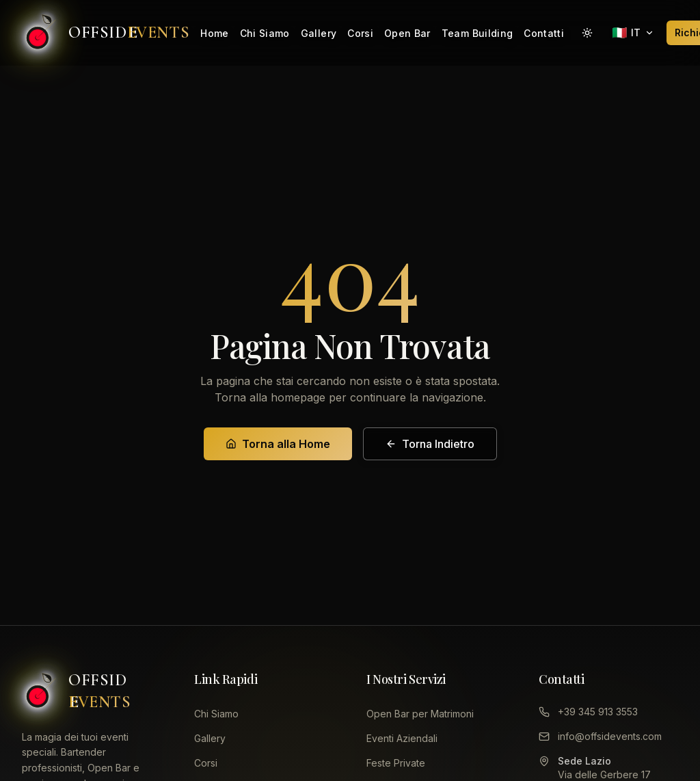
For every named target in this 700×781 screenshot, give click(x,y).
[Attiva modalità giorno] (587, 33)
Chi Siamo (265, 33)
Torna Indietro (430, 444)
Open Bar (407, 33)
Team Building (477, 33)
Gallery (319, 33)
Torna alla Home (278, 444)
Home (214, 33)
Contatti (544, 33)
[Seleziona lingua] (633, 33)
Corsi (360, 33)
